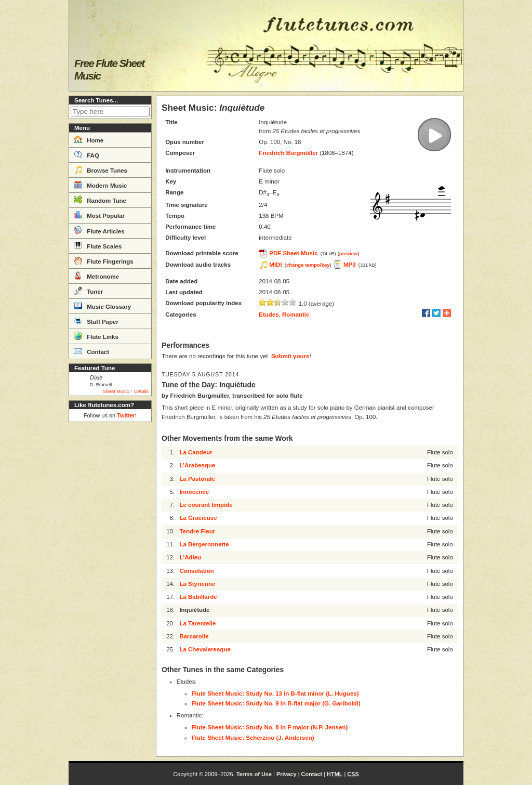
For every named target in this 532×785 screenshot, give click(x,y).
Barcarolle (194, 636)
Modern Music (101, 185)
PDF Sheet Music (293, 253)
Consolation (196, 571)
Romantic (296, 315)
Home (89, 139)
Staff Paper (96, 321)
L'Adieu (190, 557)
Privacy (287, 774)
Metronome (96, 276)
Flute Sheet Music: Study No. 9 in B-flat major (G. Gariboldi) (276, 703)
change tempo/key (308, 265)
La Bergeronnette (204, 544)
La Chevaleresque (205, 649)
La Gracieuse (198, 518)
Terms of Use (254, 774)
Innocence (194, 492)
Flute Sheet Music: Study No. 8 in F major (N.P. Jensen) (270, 727)
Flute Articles (99, 230)
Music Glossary (102, 306)
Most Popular (99, 215)
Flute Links (96, 336)
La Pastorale (197, 479)
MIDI (275, 265)
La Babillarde (198, 597)
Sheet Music (116, 391)
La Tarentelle (197, 623)
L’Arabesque (197, 465)
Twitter (126, 415)
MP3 (350, 265)
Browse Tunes (101, 169)
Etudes (269, 315)
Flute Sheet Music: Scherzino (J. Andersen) (253, 738)
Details (141, 391)
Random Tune (100, 200)
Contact (91, 351)
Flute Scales (98, 245)
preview (349, 253)
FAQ (87, 154)
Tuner (88, 291)
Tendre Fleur (197, 531)
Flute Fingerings (104, 260)
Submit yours (290, 356)
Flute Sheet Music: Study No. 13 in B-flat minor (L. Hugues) (275, 694)
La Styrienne (197, 584)
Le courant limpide (206, 505)
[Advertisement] (110, 582)
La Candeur (196, 452)
